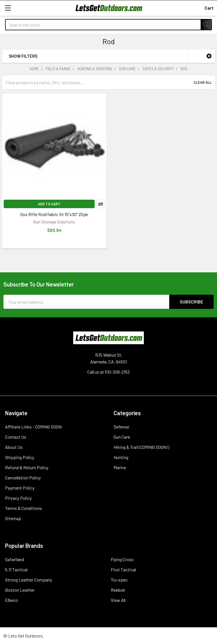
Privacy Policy (18, 498)
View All (118, 600)
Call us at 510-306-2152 (108, 372)
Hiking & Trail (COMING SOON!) (141, 447)
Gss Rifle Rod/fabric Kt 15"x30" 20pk (54, 214)
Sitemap (13, 518)
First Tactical (123, 569)
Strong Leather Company (29, 580)
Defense (121, 427)
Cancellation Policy (23, 478)
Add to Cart (49, 204)
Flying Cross (122, 559)
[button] (209, 56)
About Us (14, 447)
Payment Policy (20, 488)
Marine (120, 467)
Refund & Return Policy (27, 467)
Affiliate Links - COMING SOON (33, 427)
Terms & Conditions (24, 508)
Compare (101, 204)
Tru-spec (119, 580)
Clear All (203, 82)
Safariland (15, 559)
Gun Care (122, 437)
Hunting (121, 457)
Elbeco (12, 600)
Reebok (118, 590)
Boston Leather (20, 590)
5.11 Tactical (16, 569)
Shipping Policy (20, 457)
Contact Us (16, 437)
